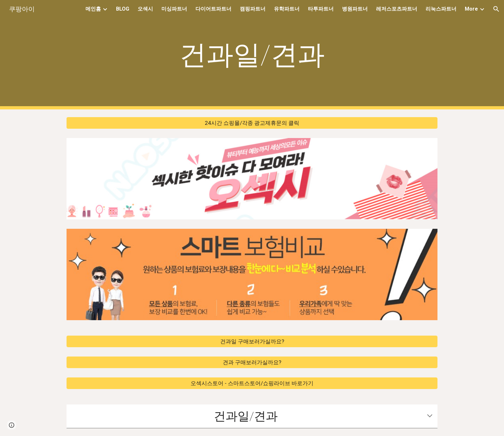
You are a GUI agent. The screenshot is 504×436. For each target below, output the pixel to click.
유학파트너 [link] (287, 9)
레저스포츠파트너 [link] (397, 9)
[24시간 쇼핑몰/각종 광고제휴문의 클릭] (252, 123)
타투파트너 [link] (321, 9)
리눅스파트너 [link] (441, 9)
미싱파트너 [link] (174, 9)
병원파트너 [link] (355, 9)
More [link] (471, 9)
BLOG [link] (123, 9)
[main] (252, 55)
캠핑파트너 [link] (253, 9)
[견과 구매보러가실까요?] (252, 362)
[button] (496, 9)
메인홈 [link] (93, 9)
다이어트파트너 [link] (213, 9)
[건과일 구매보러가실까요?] (252, 342)
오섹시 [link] (145, 9)
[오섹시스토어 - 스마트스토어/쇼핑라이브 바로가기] (252, 383)
